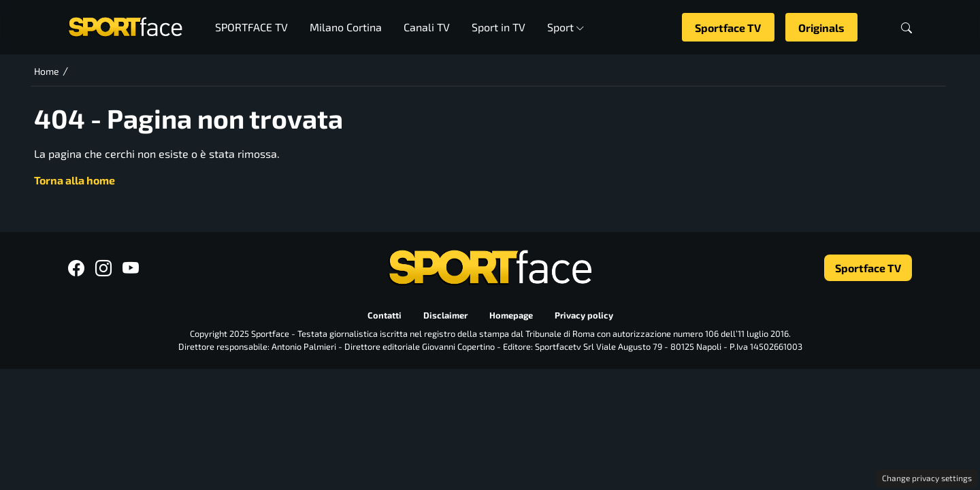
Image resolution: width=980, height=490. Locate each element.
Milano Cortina (346, 27)
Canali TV (427, 27)
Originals (821, 28)
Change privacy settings (927, 478)
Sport (566, 27)
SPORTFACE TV (251, 27)
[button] (906, 28)
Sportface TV (728, 28)
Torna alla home (75, 180)
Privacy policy (584, 315)
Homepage (511, 315)
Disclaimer (445, 315)
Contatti (385, 315)
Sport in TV (499, 27)
